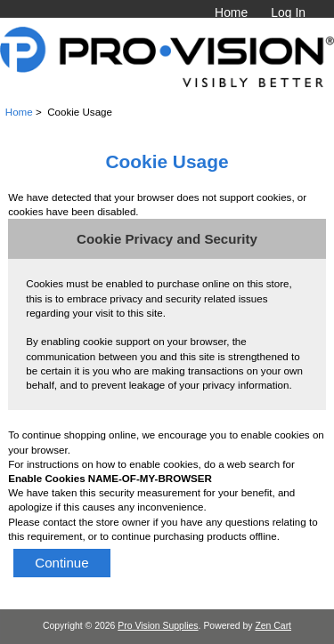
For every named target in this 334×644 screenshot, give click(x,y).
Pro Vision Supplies (158, 626)
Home (231, 12)
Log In (288, 12)
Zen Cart (273, 626)
